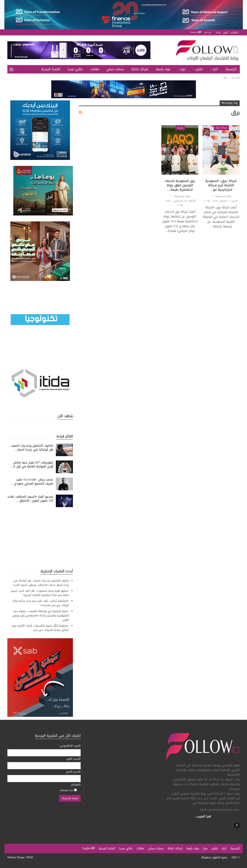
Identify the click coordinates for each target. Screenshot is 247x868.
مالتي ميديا (75, 69)
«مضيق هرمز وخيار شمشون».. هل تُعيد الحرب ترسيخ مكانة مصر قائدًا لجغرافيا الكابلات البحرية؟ (40, 593)
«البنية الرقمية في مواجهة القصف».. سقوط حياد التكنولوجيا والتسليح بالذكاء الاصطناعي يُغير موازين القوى (41, 616)
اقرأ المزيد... (203, 817)
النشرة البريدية (51, 69)
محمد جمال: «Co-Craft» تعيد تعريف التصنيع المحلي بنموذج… (32, 482)
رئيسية (180, 128)
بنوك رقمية (163, 69)
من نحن (208, 32)
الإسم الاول (73, 759)
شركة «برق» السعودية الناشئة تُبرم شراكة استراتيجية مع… (221, 185)
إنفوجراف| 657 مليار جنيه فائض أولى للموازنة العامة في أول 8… (32, 464)
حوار (183, 69)
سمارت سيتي (115, 69)
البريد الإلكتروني (69, 746)
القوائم (76, 785)
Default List (68, 790)
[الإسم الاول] (44, 766)
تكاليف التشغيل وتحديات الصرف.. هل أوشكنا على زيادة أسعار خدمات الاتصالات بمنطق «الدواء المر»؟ (41, 583)
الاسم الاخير (73, 772)
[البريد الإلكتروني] (44, 753)
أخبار (216, 69)
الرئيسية (231, 69)
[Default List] (75, 790)
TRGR (29, 857)
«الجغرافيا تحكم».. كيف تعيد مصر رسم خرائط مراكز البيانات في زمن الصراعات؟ (41, 603)
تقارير (199, 69)
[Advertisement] (40, 538)
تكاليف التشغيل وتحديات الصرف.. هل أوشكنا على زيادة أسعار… (31, 448)
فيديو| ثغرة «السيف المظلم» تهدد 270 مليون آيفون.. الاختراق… (30, 499)
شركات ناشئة (140, 69)
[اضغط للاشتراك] (70, 798)
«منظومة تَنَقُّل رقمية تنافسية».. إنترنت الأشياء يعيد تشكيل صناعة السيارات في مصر (40, 628)
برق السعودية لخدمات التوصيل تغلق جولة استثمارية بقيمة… (180, 185)
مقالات (94, 69)
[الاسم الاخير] (44, 779)
